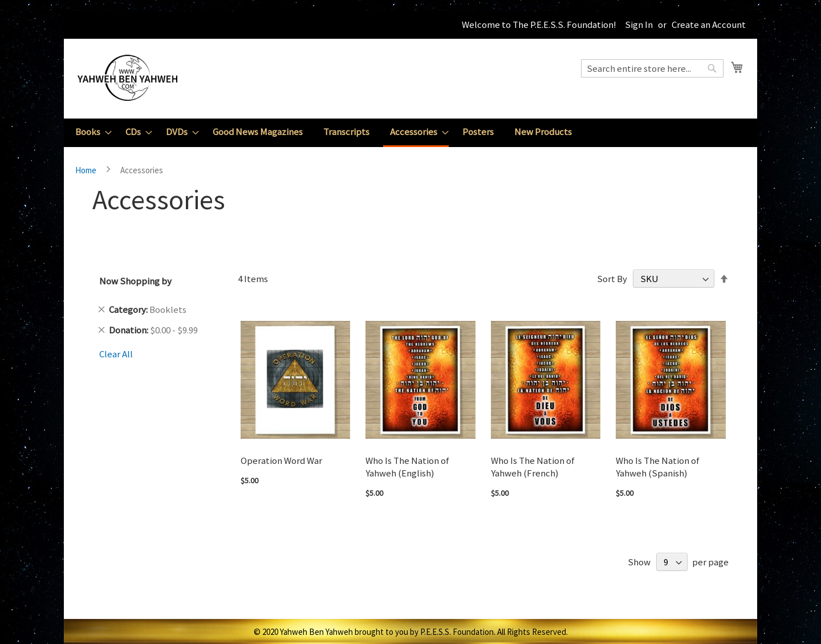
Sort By (612, 279)
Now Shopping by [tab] (135, 281)
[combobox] (652, 68)
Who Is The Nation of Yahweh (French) (533, 467)
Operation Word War (281, 460)
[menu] (410, 133)
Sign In (639, 25)
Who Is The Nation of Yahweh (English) (407, 467)
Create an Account (709, 25)
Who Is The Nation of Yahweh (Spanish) (658, 467)
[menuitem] (90, 132)
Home (87, 170)
